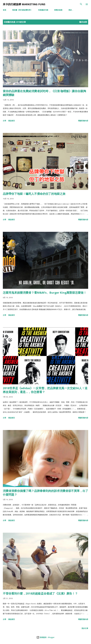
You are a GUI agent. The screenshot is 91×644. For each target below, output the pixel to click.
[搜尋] (81, 4)
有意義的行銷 (43, 10)
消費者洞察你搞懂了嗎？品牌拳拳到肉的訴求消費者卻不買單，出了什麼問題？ (45, 493)
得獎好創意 (58, 10)
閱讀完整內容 (83, 121)
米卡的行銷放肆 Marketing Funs (24, 4)
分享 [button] (5, 121)
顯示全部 (83, 22)
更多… (71, 10)
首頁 (5, 10)
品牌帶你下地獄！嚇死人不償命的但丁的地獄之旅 (34, 194)
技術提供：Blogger (45, 637)
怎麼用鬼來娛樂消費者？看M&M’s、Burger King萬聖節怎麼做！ (45, 293)
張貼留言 (11, 121)
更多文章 (85, 628)
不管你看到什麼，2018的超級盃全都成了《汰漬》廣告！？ (40, 593)
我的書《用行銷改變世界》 (22, 10)
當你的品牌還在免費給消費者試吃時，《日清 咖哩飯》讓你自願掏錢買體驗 (44, 93)
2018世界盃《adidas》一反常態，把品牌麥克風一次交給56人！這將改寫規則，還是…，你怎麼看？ (45, 390)
